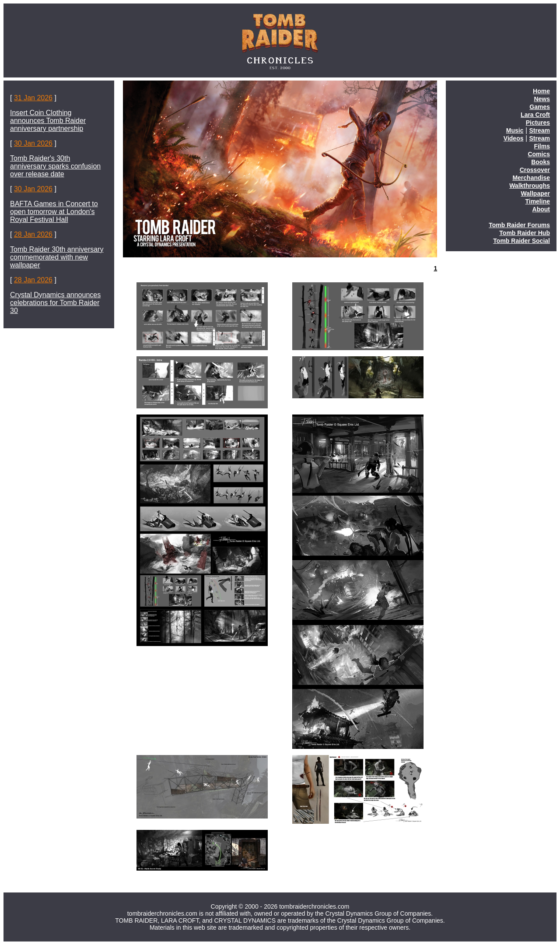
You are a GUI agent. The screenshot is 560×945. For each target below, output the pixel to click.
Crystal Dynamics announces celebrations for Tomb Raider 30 (55, 303)
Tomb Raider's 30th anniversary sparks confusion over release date (55, 166)
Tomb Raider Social (521, 241)
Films (542, 146)
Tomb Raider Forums (519, 225)
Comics (539, 154)
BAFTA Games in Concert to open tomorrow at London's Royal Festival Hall (54, 212)
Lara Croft (535, 115)
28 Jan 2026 (33, 234)
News (542, 99)
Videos (514, 138)
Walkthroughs (530, 186)
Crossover (535, 170)
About (541, 209)
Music (515, 130)
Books (541, 162)
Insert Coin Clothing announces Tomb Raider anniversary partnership (48, 121)
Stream (540, 130)
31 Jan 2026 (33, 98)
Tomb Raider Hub (525, 233)
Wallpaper (535, 193)
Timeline (537, 201)
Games (540, 107)
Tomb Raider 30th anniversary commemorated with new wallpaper (57, 257)
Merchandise (531, 178)
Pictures (538, 123)
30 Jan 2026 (33, 143)
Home (541, 91)
